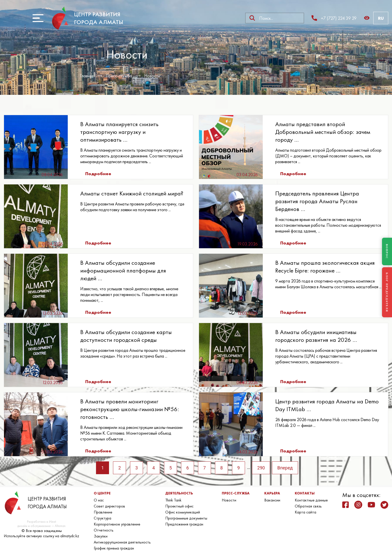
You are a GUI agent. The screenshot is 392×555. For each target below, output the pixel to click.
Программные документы (186, 518)
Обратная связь (308, 506)
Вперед (285, 468)
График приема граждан (114, 548)
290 (261, 468)
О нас (99, 500)
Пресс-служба (119, 76)
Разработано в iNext (41, 522)
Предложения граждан (184, 524)
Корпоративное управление (117, 524)
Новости (152, 76)
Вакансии (272, 500)
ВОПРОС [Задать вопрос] (387, 251)
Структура (102, 518)
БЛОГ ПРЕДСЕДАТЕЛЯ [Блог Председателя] (387, 292)
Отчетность (104, 530)
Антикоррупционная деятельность (122, 542)
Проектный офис (179, 506)
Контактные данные (311, 500)
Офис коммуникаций (183, 512)
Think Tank (173, 500)
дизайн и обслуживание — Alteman (41, 526)
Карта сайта (305, 512)
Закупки (101, 536)
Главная (87, 76)
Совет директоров (109, 506)
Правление (103, 512)
